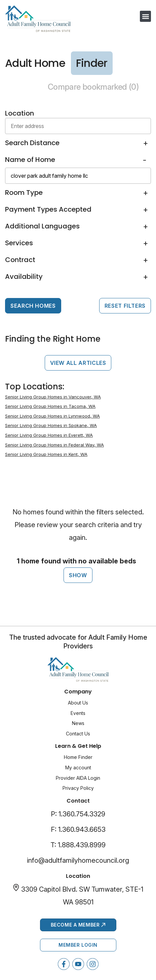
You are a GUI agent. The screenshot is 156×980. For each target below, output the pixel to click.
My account (78, 768)
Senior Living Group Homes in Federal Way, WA (54, 445)
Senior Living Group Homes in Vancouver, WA (53, 397)
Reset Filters (125, 306)
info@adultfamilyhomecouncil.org (78, 860)
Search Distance (32, 143)
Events (78, 713)
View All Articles (78, 363)
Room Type (24, 193)
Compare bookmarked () (93, 87)
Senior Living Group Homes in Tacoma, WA (50, 406)
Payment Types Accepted (48, 209)
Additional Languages (42, 226)
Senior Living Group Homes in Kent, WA (46, 454)
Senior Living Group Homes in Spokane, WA (51, 425)
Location (19, 113)
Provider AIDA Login (78, 778)
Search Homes (33, 306)
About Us (78, 703)
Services (19, 243)
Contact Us (78, 734)
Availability (24, 276)
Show (78, 575)
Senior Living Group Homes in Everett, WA (49, 435)
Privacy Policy (78, 788)
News (78, 723)
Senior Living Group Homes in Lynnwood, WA (52, 416)
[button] (145, 16)
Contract (20, 260)
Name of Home (30, 160)
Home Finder (78, 757)
